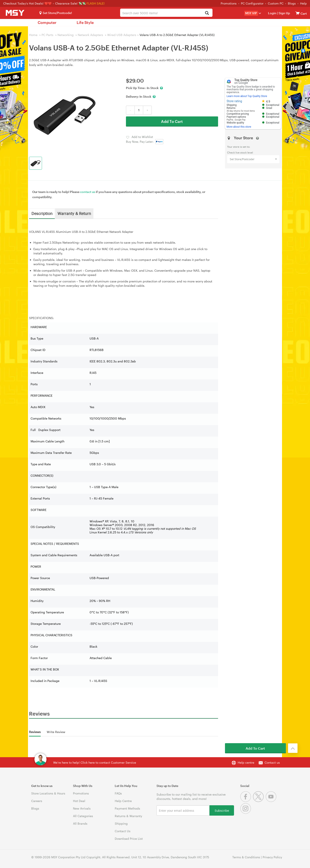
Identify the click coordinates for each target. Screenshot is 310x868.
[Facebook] (247, 801)
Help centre (246, 762)
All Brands (80, 823)
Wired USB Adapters (122, 35)
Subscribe (222, 810)
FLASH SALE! (96, 3)
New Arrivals (82, 808)
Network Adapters (90, 35)
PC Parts (47, 35)
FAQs (118, 793)
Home (33, 35)
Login (272, 13)
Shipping (121, 823)
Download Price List (129, 839)
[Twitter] (259, 801)
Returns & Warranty (128, 816)
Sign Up (284, 13)
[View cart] (298, 13)
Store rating (234, 101)
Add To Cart (172, 121)
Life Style (85, 22)
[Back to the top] (293, 748)
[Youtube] (272, 801)
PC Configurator (252, 3)
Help (303, 3)
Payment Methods (127, 808)
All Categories (83, 816)
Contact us (272, 762)
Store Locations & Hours (48, 793)
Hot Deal (79, 801)
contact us (88, 192)
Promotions (229, 3)
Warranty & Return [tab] (74, 213)
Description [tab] (42, 213)
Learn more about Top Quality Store (247, 96)
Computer (47, 22)
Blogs (292, 3)
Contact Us (123, 831)
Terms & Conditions (246, 857)
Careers (37, 801)
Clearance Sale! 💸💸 (70, 3)
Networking (66, 35)
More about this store (239, 127)
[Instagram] (246, 813)
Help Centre (123, 801)
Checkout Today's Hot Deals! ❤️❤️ (28, 3)
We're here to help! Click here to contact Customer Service (95, 762)
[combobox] (166, 13)
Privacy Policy (272, 857)
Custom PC (276, 3)
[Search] (207, 13)
